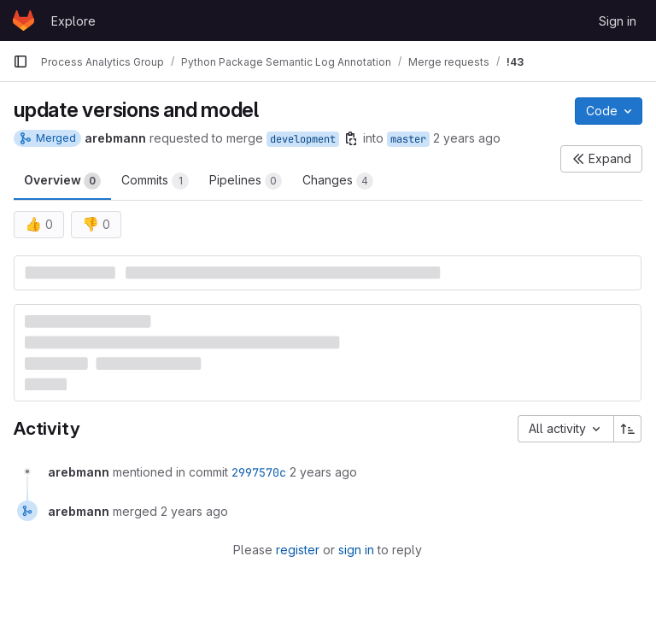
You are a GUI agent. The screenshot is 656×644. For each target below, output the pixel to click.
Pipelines (246, 181)
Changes (338, 181)
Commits (155, 181)
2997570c (259, 472)
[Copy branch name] (351, 138)
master (408, 139)
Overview (62, 181)
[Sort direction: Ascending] (628, 429)
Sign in (618, 21)
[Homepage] (23, 20)
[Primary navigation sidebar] (20, 61)
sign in (356, 550)
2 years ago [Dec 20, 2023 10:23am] (467, 138)
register (298, 550)
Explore (73, 21)
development (303, 139)
